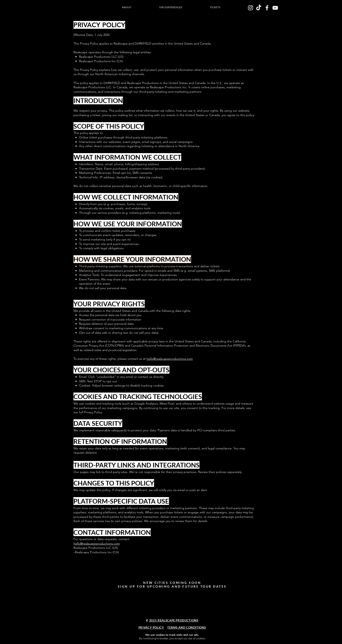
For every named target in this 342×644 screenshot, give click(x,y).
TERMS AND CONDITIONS (186, 628)
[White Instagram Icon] (250, 8)
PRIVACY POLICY (151, 628)
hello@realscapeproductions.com (170, 359)
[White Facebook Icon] (267, 8)
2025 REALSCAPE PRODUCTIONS (174, 620)
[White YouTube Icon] (275, 8)
